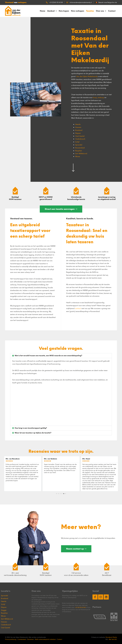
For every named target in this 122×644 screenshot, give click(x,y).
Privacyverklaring (11, 639)
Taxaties (90, 11)
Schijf (77, 142)
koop (95, 97)
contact (78, 308)
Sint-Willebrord (81, 154)
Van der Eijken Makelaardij (87, 76)
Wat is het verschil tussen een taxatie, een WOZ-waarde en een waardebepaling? (48, 356)
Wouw (78, 156)
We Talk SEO (113, 639)
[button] (61, 356)
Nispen (78, 133)
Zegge (4, 610)
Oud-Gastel (80, 136)
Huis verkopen (78, 11)
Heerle (78, 124)
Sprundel (79, 145)
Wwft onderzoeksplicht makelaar (45, 639)
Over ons (101, 11)
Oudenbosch (80, 139)
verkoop (101, 97)
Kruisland (79, 130)
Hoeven (78, 127)
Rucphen (79, 151)
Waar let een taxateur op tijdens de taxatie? (33, 433)
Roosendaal (80, 148)
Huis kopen (64, 11)
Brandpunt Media (111, 637)
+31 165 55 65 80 (80, 607)
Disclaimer (30, 639)
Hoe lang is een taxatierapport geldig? (31, 428)
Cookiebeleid (22, 639)
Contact (112, 11)
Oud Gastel (5, 628)
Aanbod (52, 11)
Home (43, 11)
